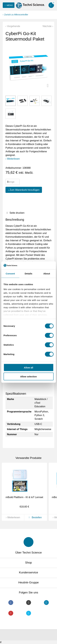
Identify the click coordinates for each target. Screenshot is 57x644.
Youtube (11, 613)
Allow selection (28, 376)
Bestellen (35, 517)
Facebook (11, 603)
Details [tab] (29, 274)
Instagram (29, 603)
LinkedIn (46, 603)
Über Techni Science (29, 553)
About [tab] (47, 274)
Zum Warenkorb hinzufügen (25, 190)
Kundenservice (29, 572)
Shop (28, 563)
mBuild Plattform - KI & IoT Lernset (24, 497)
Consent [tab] (10, 274)
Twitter (29, 613)
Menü (8, 5)
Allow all (28, 368)
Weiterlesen (13, 159)
